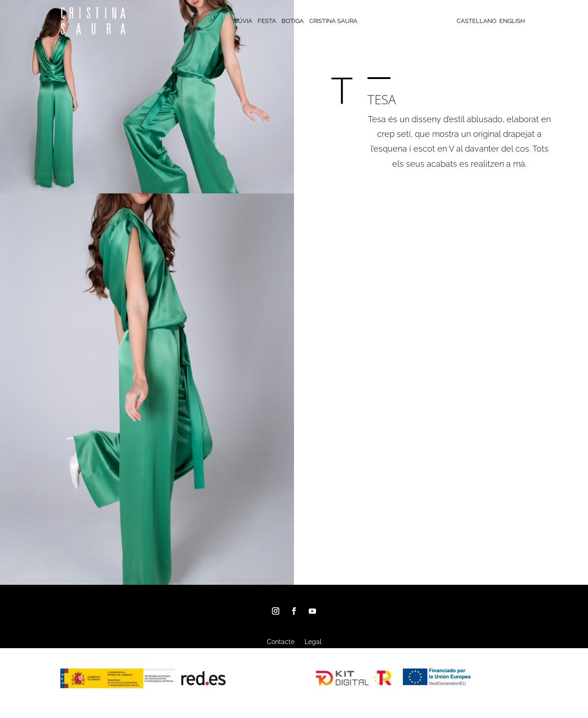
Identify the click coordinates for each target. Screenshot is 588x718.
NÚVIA (243, 21)
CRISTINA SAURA (333, 21)
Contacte (281, 642)
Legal (313, 642)
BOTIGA (293, 21)
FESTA (267, 21)
